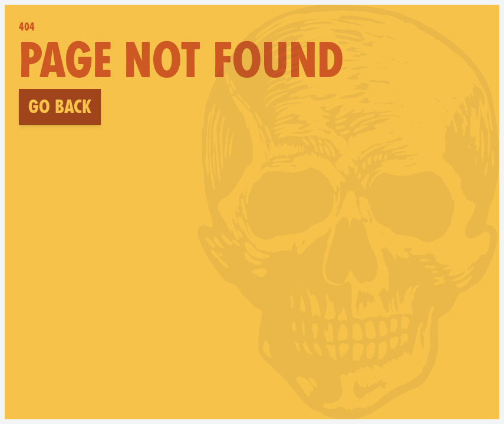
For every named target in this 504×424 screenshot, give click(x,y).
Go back (60, 107)
